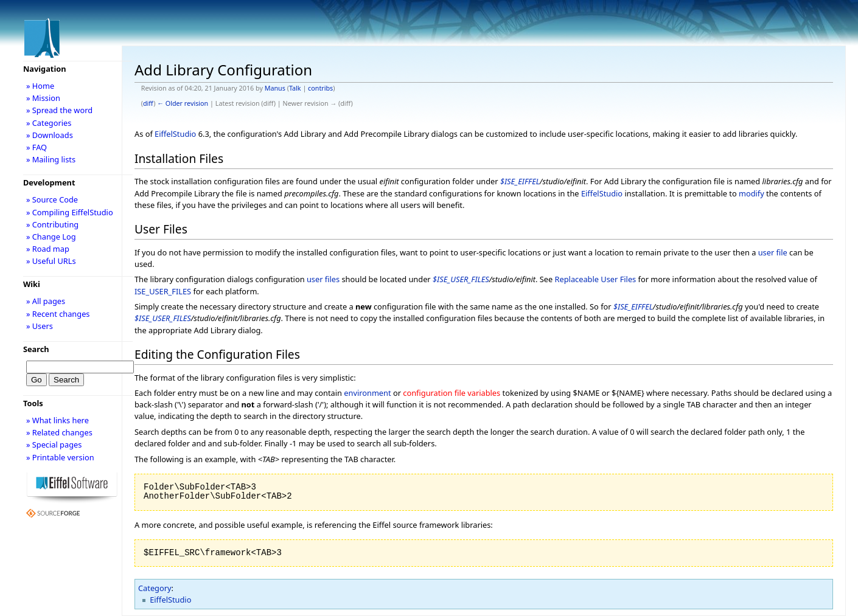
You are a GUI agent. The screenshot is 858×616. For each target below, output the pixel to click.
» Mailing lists (51, 159)
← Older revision (183, 103)
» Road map (48, 249)
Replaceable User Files (596, 279)
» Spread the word (59, 110)
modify (752, 193)
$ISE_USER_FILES (461, 279)
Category (155, 588)
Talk (295, 88)
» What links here (58, 420)
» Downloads (50, 135)
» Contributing (52, 224)
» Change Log (51, 237)
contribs (320, 88)
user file (773, 252)
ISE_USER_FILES (163, 291)
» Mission (43, 98)
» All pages (46, 301)
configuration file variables (452, 393)
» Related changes (59, 432)
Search (36, 349)
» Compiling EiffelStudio (70, 212)
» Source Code (52, 199)
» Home (40, 86)
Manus (275, 88)
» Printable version (60, 457)
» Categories (49, 123)
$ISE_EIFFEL (520, 181)
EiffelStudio (175, 134)
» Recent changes (58, 314)
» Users (40, 326)
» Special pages (54, 445)
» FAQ (37, 147)
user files (323, 279)
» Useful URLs (51, 261)
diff (148, 103)
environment (367, 393)
